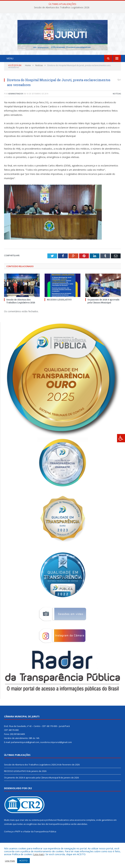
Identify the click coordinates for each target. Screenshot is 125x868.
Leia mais (39, 854)
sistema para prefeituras (44, 829)
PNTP (18, 840)
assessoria (80, 829)
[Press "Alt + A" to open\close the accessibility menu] (121, 438)
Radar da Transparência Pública (40, 840)
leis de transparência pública (56, 833)
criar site (24, 829)
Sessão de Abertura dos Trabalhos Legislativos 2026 (62, 7)
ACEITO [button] (23, 860)
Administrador (16, 103)
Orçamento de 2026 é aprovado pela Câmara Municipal (104, 310)
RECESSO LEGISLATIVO (59, 308)
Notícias (117, 103)
